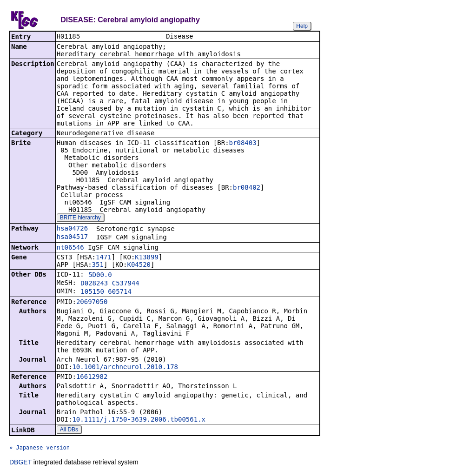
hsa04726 (72, 229)
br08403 (243, 144)
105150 (92, 292)
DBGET (20, 463)
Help (302, 26)
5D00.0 (100, 276)
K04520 (139, 265)
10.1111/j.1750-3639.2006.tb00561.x (139, 420)
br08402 (247, 188)
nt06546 (70, 248)
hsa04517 (72, 238)
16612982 (92, 377)
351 (98, 265)
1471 (104, 258)
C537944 (126, 284)
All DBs (69, 430)
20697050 (92, 303)
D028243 (94, 284)
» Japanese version (40, 449)
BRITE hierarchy (80, 218)
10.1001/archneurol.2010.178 (125, 368)
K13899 (147, 258)
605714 (120, 292)
